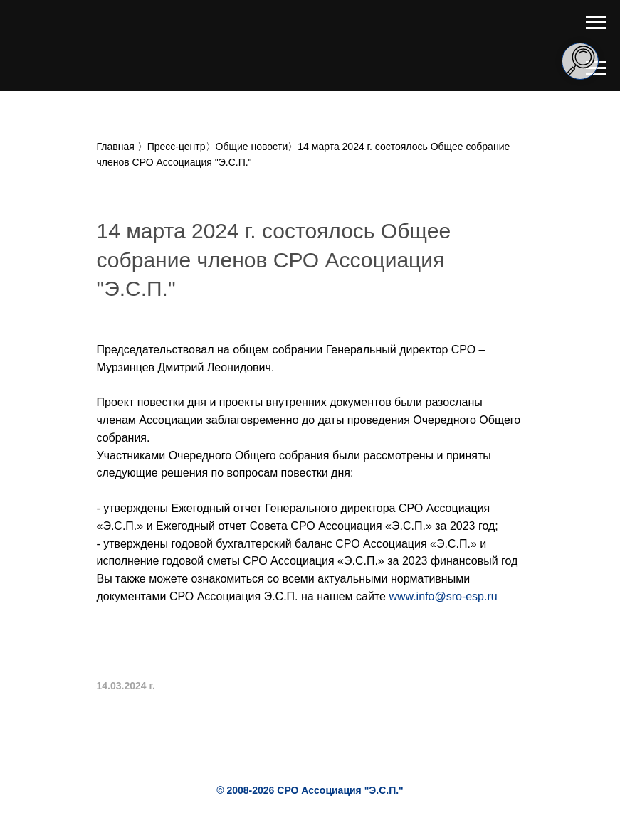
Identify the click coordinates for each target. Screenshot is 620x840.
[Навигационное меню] (596, 23)
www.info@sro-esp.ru (443, 596)
